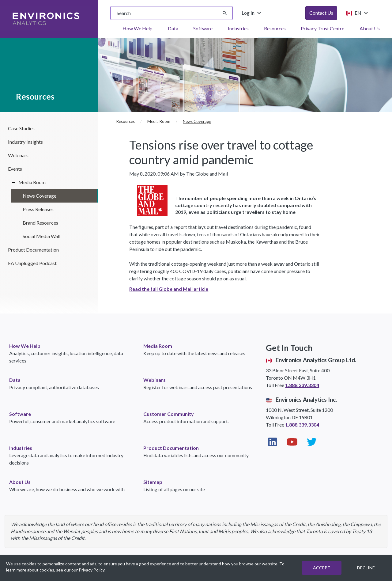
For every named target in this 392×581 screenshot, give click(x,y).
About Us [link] (20, 482)
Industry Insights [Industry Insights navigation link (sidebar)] (25, 142)
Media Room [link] (158, 346)
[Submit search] (225, 13)
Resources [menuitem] (275, 28)
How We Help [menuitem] (138, 28)
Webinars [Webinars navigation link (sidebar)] (18, 155)
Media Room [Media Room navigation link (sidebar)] (32, 182)
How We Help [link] (25, 346)
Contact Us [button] (321, 13)
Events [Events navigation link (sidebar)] (15, 169)
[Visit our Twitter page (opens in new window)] (312, 442)
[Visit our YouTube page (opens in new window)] (292, 442)
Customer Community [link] (169, 414)
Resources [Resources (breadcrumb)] (126, 121)
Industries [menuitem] (238, 28)
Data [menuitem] (173, 28)
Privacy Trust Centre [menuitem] (322, 28)
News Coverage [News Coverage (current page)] (197, 121)
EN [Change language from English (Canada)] (357, 13)
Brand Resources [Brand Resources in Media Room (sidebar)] (40, 223)
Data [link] (15, 380)
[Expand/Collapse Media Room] (12, 182)
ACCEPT (322, 568)
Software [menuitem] (203, 28)
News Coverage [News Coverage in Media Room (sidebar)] (40, 196)
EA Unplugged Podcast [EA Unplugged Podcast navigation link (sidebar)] (32, 263)
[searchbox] (171, 13)
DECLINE (366, 568)
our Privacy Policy (88, 570)
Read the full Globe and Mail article (169, 289)
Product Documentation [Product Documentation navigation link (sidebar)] (33, 250)
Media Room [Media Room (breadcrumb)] (159, 121)
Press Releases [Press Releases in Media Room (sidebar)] (38, 209)
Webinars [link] (155, 380)
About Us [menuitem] (370, 28)
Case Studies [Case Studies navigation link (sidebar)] (21, 128)
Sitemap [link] (153, 482)
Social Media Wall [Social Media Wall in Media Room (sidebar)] (41, 236)
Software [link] (20, 414)
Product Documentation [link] (171, 448)
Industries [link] (21, 448)
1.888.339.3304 (302, 385)
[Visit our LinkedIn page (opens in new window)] (273, 442)
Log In (252, 13)
